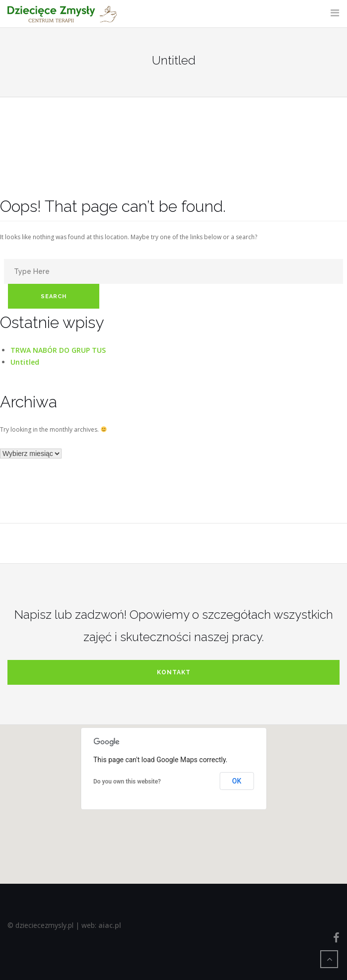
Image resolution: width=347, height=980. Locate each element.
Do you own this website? (127, 782)
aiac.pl (110, 925)
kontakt (174, 672)
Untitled (25, 362)
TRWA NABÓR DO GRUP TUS (58, 350)
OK (237, 781)
